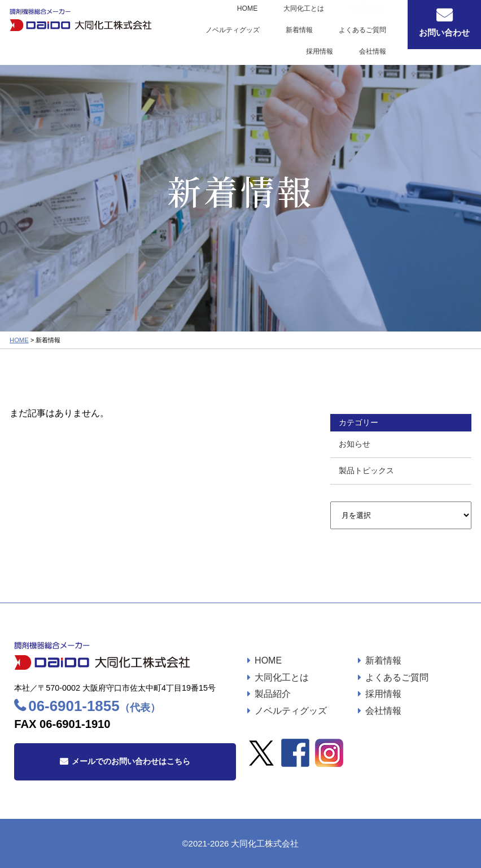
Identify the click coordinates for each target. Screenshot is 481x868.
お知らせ (355, 444)
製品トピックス (366, 470)
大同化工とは (222, 20)
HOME (178, 20)
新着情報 (377, 20)
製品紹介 (273, 694)
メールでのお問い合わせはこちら (131, 761)
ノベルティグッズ (323, 20)
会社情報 (377, 31)
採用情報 (336, 31)
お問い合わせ (444, 32)
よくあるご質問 (286, 31)
